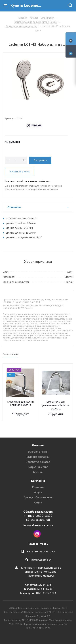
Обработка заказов (38, 462)
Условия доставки (38, 457)
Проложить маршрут (41, 576)
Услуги (38, 492)
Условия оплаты (38, 452)
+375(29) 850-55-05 (40, 551)
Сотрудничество (38, 467)
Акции (38, 503)
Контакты (38, 487)
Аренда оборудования (38, 497)
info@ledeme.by (41, 560)
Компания (38, 481)
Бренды (38, 472)
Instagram (37, 534)
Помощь (38, 445)
